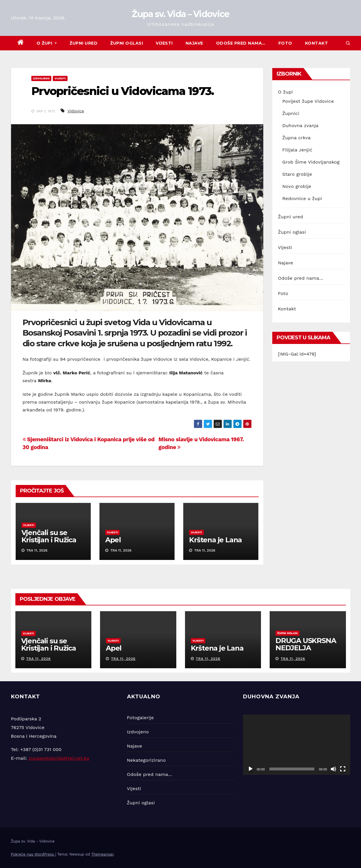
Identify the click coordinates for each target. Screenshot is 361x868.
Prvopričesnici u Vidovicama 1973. (123, 91)
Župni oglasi (127, 43)
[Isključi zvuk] (333, 769)
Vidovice (76, 111)
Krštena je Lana (215, 540)
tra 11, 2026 (38, 659)
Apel (113, 540)
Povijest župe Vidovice (308, 101)
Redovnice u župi (302, 198)
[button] (348, 43)
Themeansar (103, 854)
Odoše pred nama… (241, 43)
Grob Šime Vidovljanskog (311, 162)
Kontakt (317, 43)
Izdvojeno (41, 78)
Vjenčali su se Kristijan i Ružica (49, 536)
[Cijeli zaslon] (343, 769)
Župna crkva (297, 138)
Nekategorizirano (146, 760)
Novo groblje (297, 186)
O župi (47, 43)
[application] (297, 745)
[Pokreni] (251, 769)
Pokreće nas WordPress (33, 854)
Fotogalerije (140, 718)
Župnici (291, 113)
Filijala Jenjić (297, 150)
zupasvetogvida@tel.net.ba (59, 758)
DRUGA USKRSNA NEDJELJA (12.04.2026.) (306, 648)
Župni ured (84, 43)
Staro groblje (297, 174)
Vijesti (164, 43)
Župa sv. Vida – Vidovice (180, 14)
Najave (194, 43)
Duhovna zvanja (301, 126)
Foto (285, 43)
